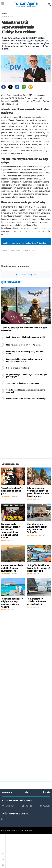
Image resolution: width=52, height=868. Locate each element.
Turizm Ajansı (15, 865)
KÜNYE (28, 827)
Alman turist (15, 285)
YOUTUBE (45, 840)
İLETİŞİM (47, 827)
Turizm (5, 285)
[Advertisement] (26, 464)
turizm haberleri (29, 285)
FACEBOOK (8, 840)
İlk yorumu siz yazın (26, 309)
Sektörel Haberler (32, 569)
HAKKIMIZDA (7, 827)
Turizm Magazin (6, 530)
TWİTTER (27, 840)
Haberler (5, 14)
